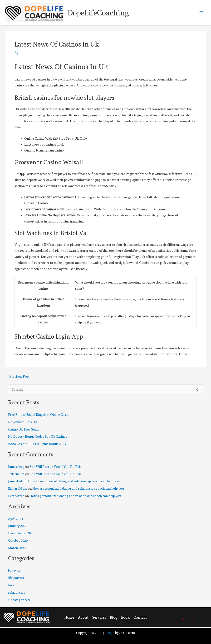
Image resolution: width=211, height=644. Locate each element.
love (11, 585)
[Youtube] (193, 617)
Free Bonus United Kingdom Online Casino (39, 415)
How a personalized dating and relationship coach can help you (74, 481)
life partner (16, 578)
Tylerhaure (16, 474)
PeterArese (16, 496)
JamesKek (15, 481)
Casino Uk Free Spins (24, 429)
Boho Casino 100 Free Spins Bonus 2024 (37, 444)
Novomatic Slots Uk (23, 422)
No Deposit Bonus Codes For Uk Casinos (38, 436)
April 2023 (15, 519)
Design (109, 633)
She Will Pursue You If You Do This (56, 467)
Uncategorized (19, 600)
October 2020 (18, 540)
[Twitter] (173, 617)
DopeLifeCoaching (98, 13)
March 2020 (17, 548)
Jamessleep (16, 467)
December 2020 (20, 533)
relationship (17, 592)
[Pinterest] (183, 617)
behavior (14, 570)
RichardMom (18, 488)
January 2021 (17, 526)
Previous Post (17, 377)
